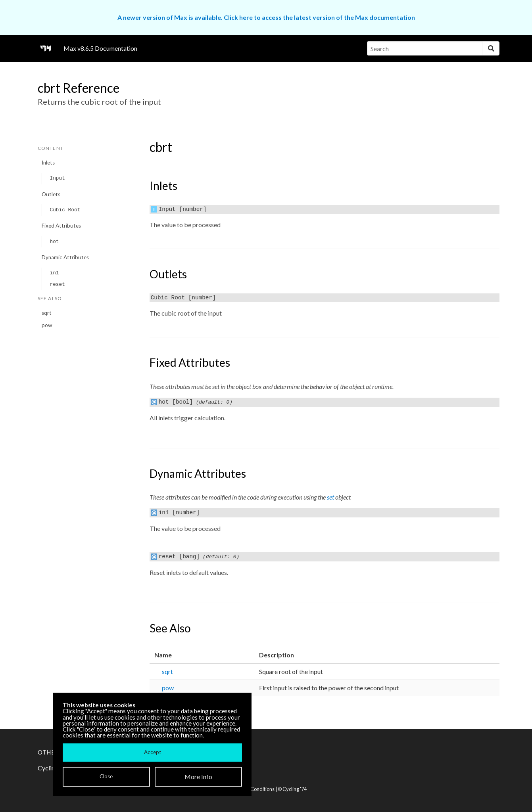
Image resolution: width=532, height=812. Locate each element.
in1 (54, 273)
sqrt (47, 313)
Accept (153, 752)
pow (47, 325)
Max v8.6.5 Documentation (100, 48)
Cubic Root (65, 210)
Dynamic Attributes (65, 257)
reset (57, 284)
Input (57, 178)
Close (106, 776)
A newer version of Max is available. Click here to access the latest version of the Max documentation (266, 17)
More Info (198, 777)
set (330, 497)
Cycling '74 (295, 789)
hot (54, 242)
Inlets (48, 163)
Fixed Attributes (61, 226)
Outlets (51, 194)
